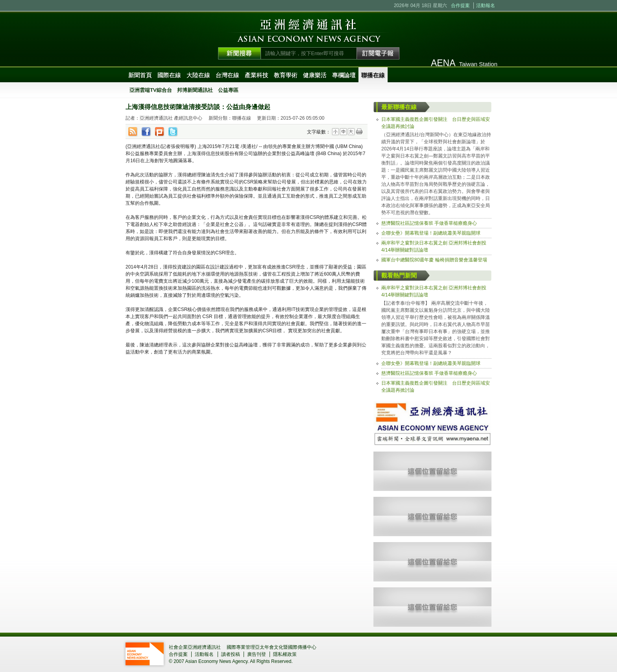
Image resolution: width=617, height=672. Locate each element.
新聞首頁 (140, 75)
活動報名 (486, 6)
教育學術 (286, 75)
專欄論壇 (344, 75)
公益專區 (228, 90)
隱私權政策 (285, 654)
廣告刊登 (257, 654)
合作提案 (460, 6)
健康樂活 (315, 75)
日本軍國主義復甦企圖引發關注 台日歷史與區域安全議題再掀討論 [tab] (436, 123)
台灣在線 (227, 75)
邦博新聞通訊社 (195, 90)
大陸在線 (198, 75)
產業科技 (257, 75)
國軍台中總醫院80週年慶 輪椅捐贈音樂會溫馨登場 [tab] (434, 260)
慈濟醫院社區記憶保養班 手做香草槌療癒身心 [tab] (429, 223)
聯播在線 (373, 75)
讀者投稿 (231, 654)
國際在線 (169, 75)
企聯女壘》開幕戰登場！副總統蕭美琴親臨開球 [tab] (431, 233)
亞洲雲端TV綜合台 (151, 90)
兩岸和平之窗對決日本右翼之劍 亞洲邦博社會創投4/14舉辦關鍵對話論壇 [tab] (434, 246)
